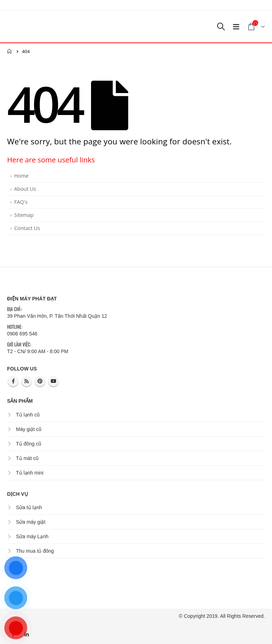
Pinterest (40, 381)
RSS (27, 381)
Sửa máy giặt (31, 522)
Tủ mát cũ (27, 458)
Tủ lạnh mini (30, 473)
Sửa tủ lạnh (29, 507)
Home (21, 176)
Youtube (53, 381)
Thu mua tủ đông (35, 551)
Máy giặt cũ (29, 429)
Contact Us (27, 228)
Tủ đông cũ (29, 444)
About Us (25, 189)
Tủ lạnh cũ (28, 415)
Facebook (13, 381)
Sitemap (24, 215)
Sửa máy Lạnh (32, 536)
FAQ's (21, 202)
